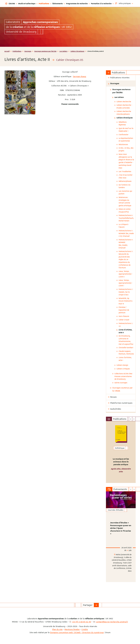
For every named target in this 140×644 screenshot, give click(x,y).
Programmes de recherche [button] (78, 3)
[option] (121, 452)
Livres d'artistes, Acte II (125, 331)
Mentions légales (72, 629)
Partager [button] (88, 605)
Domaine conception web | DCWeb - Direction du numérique (77, 632)
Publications (17, 51)
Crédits (85, 629)
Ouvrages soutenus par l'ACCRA (45, 51)
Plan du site (57, 629)
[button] (116, 3)
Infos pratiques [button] (126, 3)
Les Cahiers (63, 51)
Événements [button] (59, 3)
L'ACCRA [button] (13, 3)
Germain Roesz (80, 76)
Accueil (7, 51)
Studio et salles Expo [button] (28, 3)
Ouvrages (28, 51)
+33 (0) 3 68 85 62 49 (81, 622)
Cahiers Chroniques (77, 51)
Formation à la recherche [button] (102, 3)
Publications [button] (45, 3)
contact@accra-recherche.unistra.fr (112, 622)
